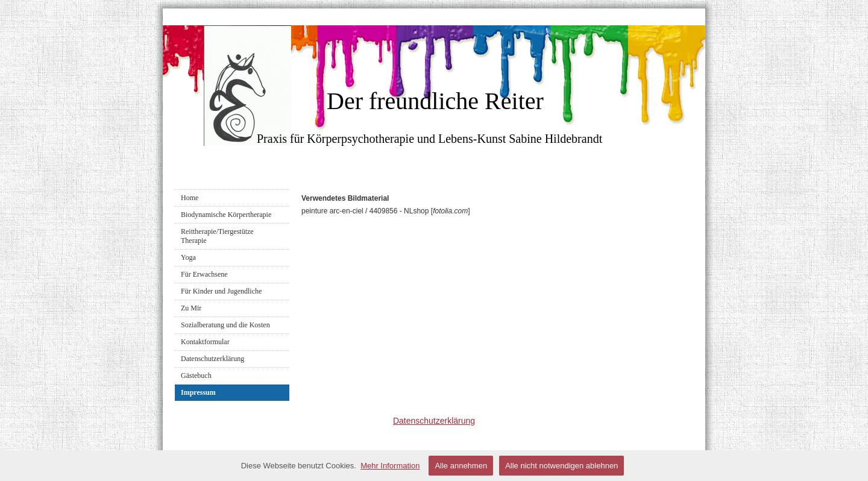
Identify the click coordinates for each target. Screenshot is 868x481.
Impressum (198, 392)
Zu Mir (191, 308)
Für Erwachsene (204, 274)
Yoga (188, 257)
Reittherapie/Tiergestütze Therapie (217, 236)
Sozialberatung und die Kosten (225, 325)
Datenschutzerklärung (212, 359)
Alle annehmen (461, 466)
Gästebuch (196, 376)
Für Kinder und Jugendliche (221, 291)
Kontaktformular (205, 342)
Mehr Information (390, 466)
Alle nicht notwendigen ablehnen (561, 466)
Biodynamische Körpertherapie (226, 215)
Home (190, 198)
